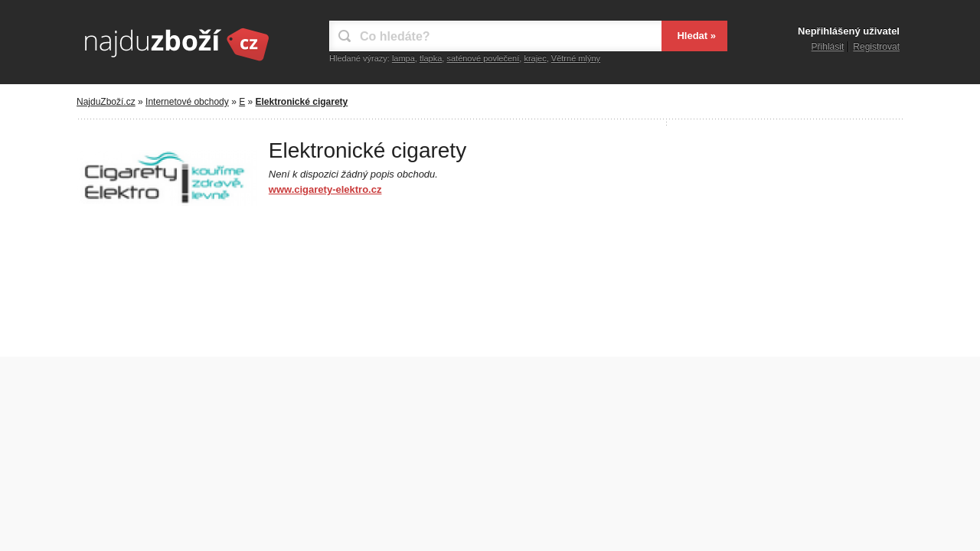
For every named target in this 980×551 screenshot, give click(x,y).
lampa (403, 58)
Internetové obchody (187, 102)
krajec (535, 58)
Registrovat (876, 47)
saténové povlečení (483, 58)
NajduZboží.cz (106, 102)
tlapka (431, 58)
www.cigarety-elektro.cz (325, 189)
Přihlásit (828, 47)
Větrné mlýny (576, 58)
